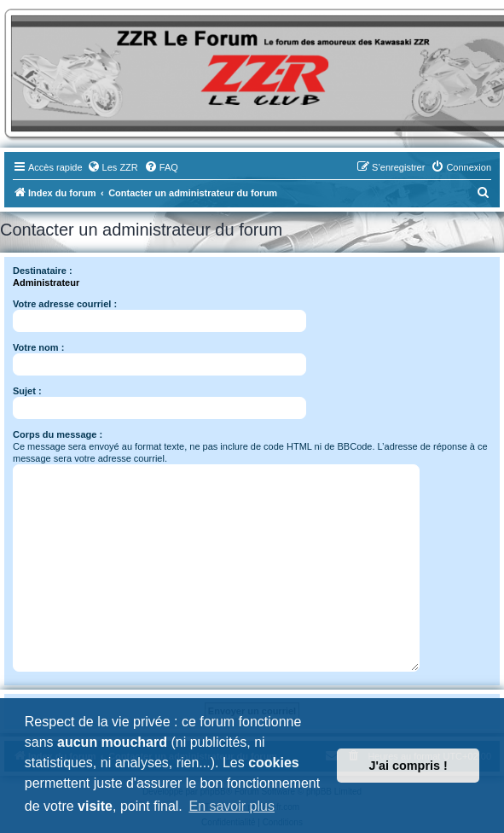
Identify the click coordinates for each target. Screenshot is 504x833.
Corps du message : (58, 434)
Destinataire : (43, 271)
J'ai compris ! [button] (408, 766)
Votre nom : (38, 347)
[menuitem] (113, 167)
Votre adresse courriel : (65, 304)
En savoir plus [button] (232, 806)
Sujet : (27, 391)
